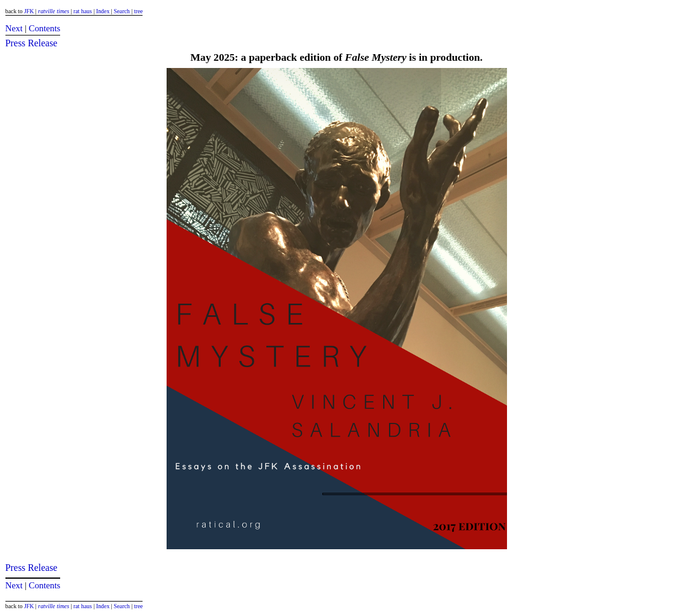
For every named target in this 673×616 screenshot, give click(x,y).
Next (14, 28)
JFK (29, 11)
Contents (45, 28)
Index (103, 11)
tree (139, 11)
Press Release (32, 43)
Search (122, 11)
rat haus (83, 11)
